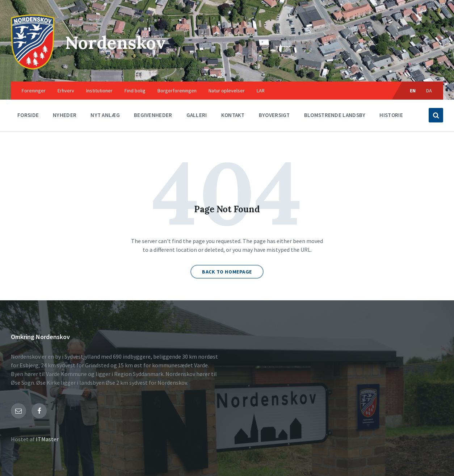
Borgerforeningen (177, 91)
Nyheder (65, 115)
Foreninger (34, 91)
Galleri (197, 115)
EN (413, 91)
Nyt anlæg (105, 115)
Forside (28, 115)
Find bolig (135, 91)
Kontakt (233, 115)
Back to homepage (227, 272)
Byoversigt (274, 115)
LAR (261, 91)
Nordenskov (115, 43)
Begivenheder (153, 115)
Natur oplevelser (227, 91)
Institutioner (99, 91)
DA (429, 91)
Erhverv (66, 91)
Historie (391, 115)
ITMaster (47, 439)
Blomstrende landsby (335, 115)
